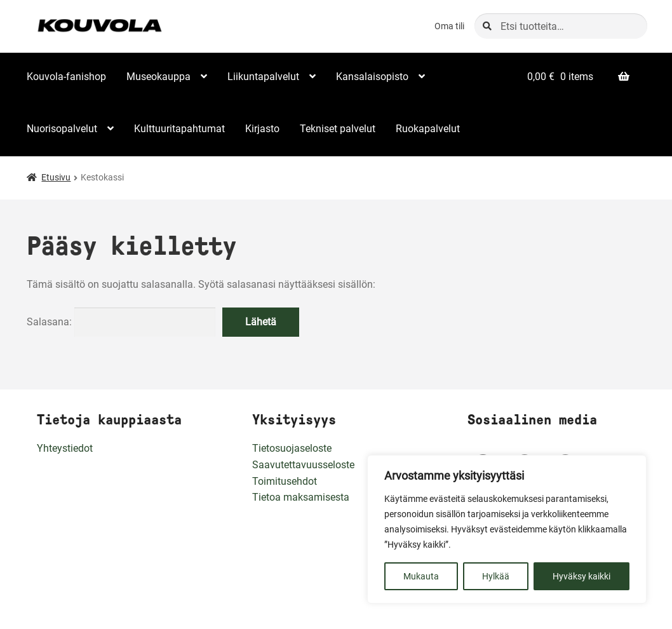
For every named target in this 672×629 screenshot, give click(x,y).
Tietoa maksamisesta (301, 497)
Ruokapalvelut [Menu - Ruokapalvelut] (428, 129)
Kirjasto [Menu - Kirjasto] (262, 129)
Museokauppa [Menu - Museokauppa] (158, 77)
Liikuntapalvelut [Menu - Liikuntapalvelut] (263, 77)
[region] (507, 529)
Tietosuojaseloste (292, 448)
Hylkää (496, 576)
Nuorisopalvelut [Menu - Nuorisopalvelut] (62, 129)
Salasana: (121, 322)
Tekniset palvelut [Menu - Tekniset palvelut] (338, 129)
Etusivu (56, 177)
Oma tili (449, 26)
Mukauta (421, 576)
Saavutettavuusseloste (303, 465)
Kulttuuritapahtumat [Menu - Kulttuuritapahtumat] (179, 129)
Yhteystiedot (65, 448)
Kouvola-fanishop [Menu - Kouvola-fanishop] (66, 77)
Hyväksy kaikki (581, 576)
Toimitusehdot (285, 481)
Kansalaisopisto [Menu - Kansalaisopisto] (372, 77)
